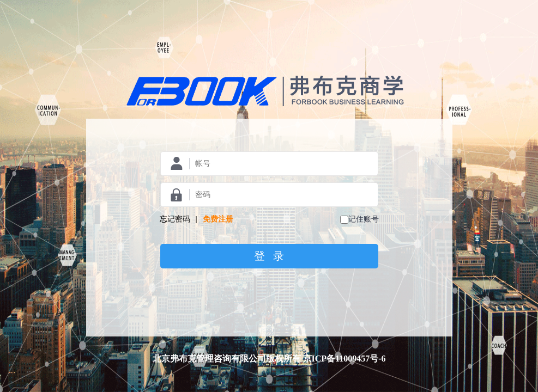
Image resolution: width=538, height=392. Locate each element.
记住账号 (364, 219)
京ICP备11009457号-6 (344, 359)
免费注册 (218, 219)
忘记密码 (175, 219)
